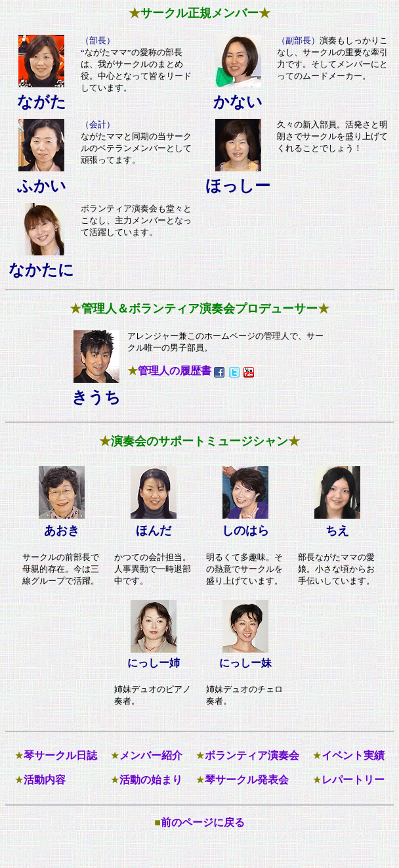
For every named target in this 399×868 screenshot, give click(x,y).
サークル (164, 13)
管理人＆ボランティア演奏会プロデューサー (199, 309)
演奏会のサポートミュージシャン (199, 441)
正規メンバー (223, 13)
